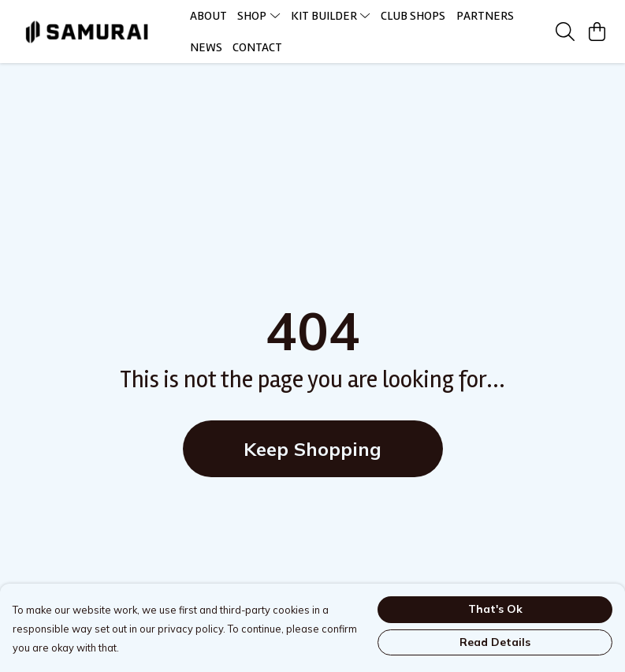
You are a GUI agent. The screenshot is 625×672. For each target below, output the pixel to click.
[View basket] (597, 32)
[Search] (565, 32)
